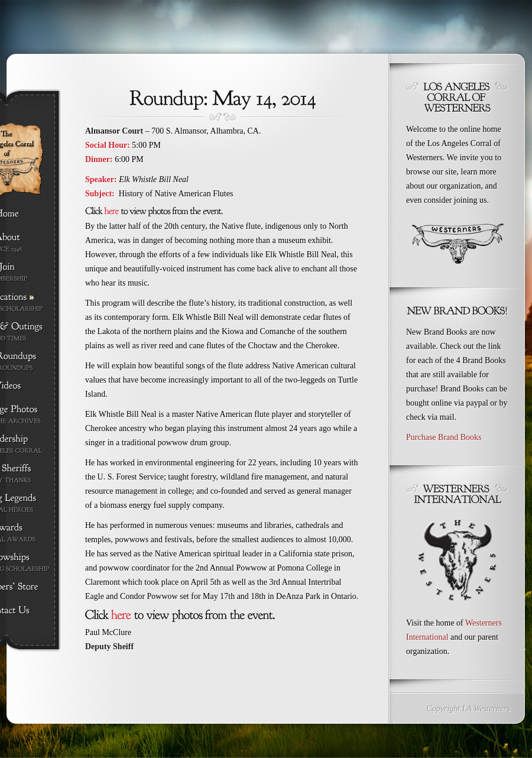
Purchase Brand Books (444, 437)
